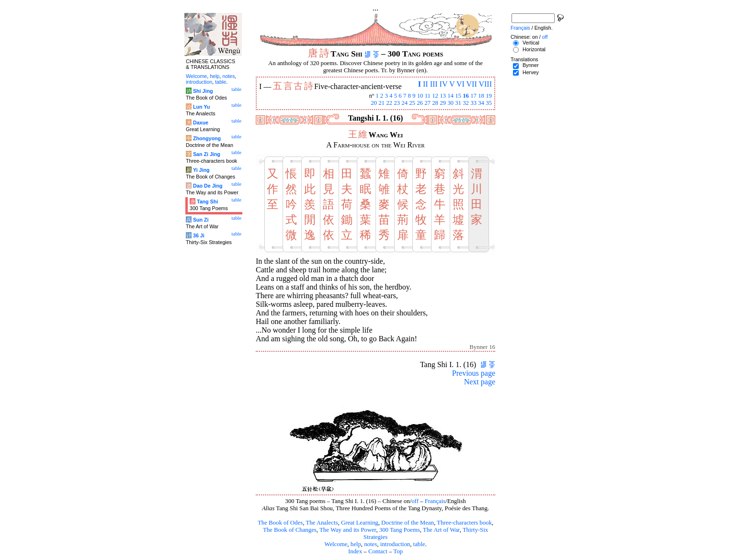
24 (404, 103)
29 (443, 103)
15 (458, 96)
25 (412, 103)
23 (397, 103)
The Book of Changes (290, 530)
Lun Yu (201, 107)
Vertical (531, 43)
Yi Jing (201, 170)
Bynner (531, 65)
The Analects (322, 523)
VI (461, 84)
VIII (485, 84)
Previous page (474, 373)
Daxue (201, 123)
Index (355, 551)
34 (481, 103)
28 (435, 103)
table (419, 544)
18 (481, 96)
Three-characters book (464, 523)
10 (420, 96)
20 (374, 103)
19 (489, 96)
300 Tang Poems (400, 530)
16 (466, 96)
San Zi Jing (207, 154)
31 (458, 103)
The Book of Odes (280, 523)
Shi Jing (203, 91)
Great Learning (360, 523)
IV (444, 84)
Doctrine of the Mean (408, 523)
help (356, 544)
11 (428, 96)
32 (466, 103)
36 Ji (199, 235)
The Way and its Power (348, 530)
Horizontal (534, 49)
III (434, 84)
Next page (480, 382)
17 (473, 96)
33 (473, 103)
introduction (395, 544)
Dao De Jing (208, 186)
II (426, 84)
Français (435, 501)
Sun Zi (201, 220)
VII (472, 84)
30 (450, 103)
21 (381, 103)
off (415, 501)
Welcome (336, 544)
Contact (378, 551)
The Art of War (441, 530)
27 (427, 103)
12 (435, 96)
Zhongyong (207, 138)
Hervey (531, 72)
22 (389, 103)
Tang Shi (207, 202)
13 (443, 96)
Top (398, 551)
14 (450, 96)
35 (489, 103)
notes (370, 544)
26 (420, 103)
